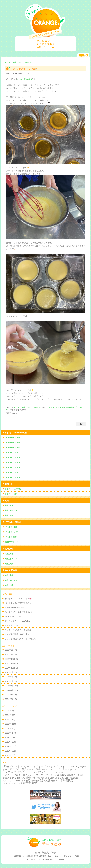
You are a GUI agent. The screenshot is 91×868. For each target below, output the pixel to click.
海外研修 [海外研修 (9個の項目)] (35, 781)
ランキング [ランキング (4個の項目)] (30, 775)
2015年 (8, 755)
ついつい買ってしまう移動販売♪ (18, 630)
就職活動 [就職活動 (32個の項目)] (59, 778)
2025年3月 (9, 650)
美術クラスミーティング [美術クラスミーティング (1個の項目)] (11, 783)
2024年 (8, 715)
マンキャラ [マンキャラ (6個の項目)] (63, 772)
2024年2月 (9, 699)
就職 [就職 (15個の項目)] (52, 778)
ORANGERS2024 (12, 437)
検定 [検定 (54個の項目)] (28, 780)
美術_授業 (9, 554)
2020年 (8, 733)
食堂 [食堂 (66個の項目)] (34, 783)
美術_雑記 (9, 564)
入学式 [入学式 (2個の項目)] (76, 775)
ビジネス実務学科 (33, 408)
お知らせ (9, 484)
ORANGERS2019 (12, 462)
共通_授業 (9, 505)
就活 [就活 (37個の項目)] (47, 778)
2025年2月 (9, 654)
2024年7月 (9, 677)
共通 (7, 501)
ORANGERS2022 (12, 447)
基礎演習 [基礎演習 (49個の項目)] (31, 778)
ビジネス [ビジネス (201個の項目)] (8, 772)
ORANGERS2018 (12, 467)
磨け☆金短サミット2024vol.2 (17, 621)
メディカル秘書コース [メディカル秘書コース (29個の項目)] (14, 775)
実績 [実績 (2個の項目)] (42, 778)
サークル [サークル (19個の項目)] (53, 769)
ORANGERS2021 (12, 452)
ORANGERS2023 (12, 442)
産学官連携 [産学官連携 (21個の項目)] (45, 780)
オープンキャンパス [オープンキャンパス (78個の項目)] (49, 766)
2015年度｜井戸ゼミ (13, 542)
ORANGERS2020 (12, 457)
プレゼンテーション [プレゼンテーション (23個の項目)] (23, 772)
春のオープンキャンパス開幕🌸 (18, 599)
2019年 (8, 737)
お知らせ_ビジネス (13, 489)
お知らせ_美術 (11, 494)
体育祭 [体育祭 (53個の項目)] (63, 775)
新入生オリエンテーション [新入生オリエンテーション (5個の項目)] (14, 781)
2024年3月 (9, 695)
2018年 (8, 742)
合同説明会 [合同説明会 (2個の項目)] (7, 778)
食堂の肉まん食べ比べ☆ (15, 625)
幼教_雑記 (9, 585)
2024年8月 (9, 672)
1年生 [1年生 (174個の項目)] (6, 766)
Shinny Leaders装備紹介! (15, 607)
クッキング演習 (53, 408)
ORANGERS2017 (12, 472)
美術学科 (9, 549)
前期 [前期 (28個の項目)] (82, 775)
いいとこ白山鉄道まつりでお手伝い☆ (21, 639)
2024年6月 (9, 681)
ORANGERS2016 (12, 477)
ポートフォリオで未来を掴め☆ (18, 603)
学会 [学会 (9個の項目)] (38, 778)
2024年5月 (9, 686)
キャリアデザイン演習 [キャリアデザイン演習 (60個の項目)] (14, 769)
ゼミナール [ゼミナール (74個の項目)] (63, 769)
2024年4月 (9, 690)
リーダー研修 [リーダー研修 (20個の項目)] (52, 775)
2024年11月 (10, 663)
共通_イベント (11, 510)
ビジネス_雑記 (11, 537)
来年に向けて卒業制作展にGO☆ (19, 612)
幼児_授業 (9, 575)
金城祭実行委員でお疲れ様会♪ (18, 634)
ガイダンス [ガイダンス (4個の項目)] (65, 767)
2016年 (8, 751)
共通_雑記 (9, 515)
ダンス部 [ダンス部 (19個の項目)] (74, 769)
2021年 (8, 729)
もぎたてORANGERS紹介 (17, 433)
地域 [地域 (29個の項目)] (23, 778)
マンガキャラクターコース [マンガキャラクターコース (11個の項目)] (46, 772)
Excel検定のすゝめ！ (14, 616)
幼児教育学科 (11, 570)
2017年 (8, 746)
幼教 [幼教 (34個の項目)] (67, 778)
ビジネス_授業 (20, 408)
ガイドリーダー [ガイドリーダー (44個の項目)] (79, 766)
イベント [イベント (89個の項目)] (15, 766)
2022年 (8, 724)
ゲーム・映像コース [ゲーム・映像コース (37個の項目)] (37, 769)
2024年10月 (10, 668)
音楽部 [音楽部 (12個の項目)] (28, 783)
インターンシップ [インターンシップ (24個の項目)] (29, 766)
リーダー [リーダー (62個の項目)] (41, 775)
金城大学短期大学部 (45, 853)
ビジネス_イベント (13, 532)
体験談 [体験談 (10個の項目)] (70, 775)
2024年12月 (10, 659)
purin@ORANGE (25, 79)
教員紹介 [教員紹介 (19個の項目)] (74, 778)
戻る (81, 424)
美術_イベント (11, 559)
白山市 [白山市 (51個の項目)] (59, 780)
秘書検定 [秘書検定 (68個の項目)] (68, 780)
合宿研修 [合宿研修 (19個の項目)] (16, 778)
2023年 (8, 719)
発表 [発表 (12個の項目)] (53, 781)
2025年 (8, 711)
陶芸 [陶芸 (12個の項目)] (23, 783)
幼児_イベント (11, 580)
